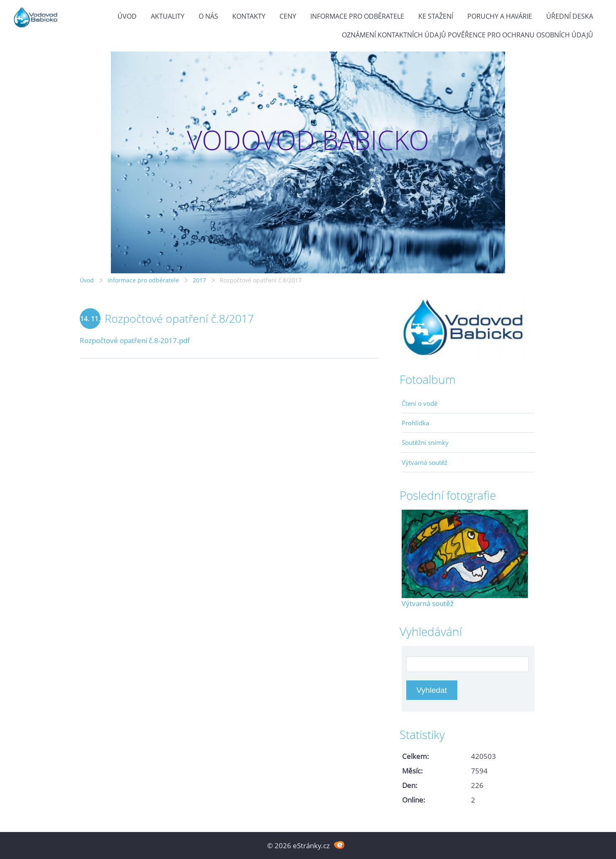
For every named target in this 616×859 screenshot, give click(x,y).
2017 (199, 280)
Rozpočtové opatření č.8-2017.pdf (135, 340)
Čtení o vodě (420, 403)
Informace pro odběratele (357, 16)
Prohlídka (415, 423)
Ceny (288, 16)
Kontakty (249, 16)
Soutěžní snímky (425, 442)
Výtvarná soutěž (425, 462)
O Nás (208, 16)
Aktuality (168, 16)
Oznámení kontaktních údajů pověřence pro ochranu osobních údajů (468, 35)
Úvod (127, 16)
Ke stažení (436, 16)
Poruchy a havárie (500, 16)
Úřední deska (570, 16)
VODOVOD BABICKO (308, 140)
